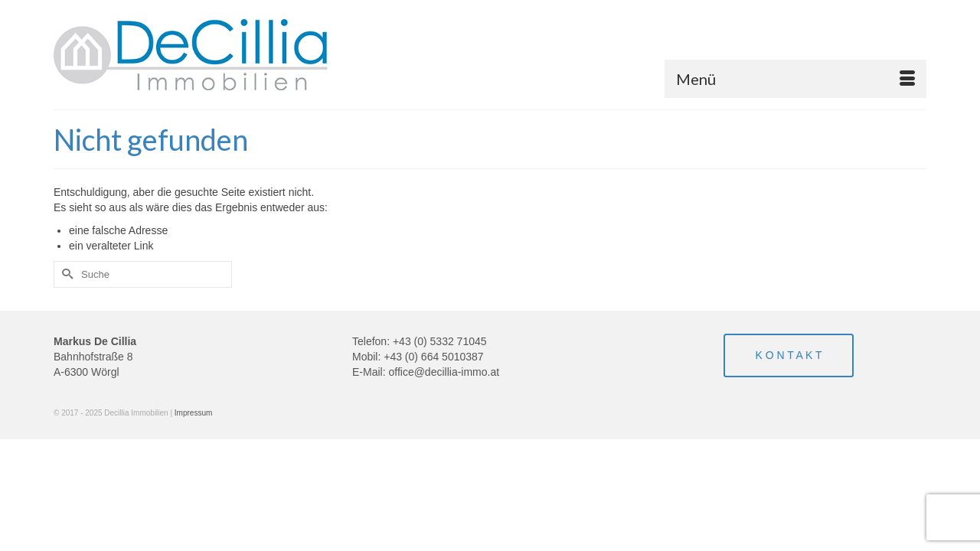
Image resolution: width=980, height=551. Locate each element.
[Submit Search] (65, 274)
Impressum (193, 413)
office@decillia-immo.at (444, 372)
